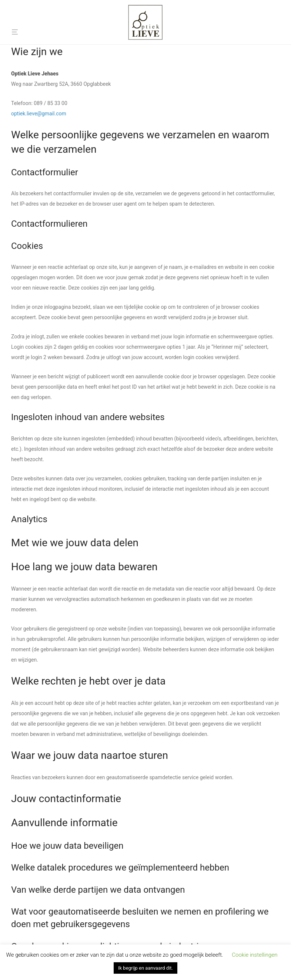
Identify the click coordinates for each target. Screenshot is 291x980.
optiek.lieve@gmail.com (39, 114)
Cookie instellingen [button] (255, 955)
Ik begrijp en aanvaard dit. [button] (145, 968)
